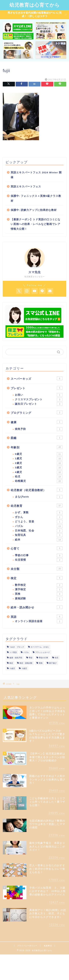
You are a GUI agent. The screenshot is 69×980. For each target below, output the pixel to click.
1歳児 (39, 459)
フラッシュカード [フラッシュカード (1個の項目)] (43, 652)
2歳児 (39, 463)
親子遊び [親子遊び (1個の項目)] (53, 663)
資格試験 (39, 599)
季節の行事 (39, 555)
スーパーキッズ (37, 378)
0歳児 (39, 454)
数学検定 (39, 585)
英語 (37, 617)
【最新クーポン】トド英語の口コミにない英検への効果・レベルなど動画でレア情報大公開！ (36, 224)
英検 (39, 594)
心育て (37, 548)
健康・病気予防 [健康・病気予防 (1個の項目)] (16, 658)
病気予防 (39, 429)
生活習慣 (39, 560)
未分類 (37, 569)
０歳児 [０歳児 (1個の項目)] (12, 668)
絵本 (39, 540)
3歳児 (39, 468)
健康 (37, 422)
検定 (37, 578)
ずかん (39, 517)
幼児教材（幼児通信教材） (37, 490)
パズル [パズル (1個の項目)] (26, 652)
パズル (39, 526)
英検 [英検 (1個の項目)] (41, 663)
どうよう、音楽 (39, 522)
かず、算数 (39, 513)
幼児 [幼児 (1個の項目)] (56, 658)
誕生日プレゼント (39, 404)
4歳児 (39, 472)
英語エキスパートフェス (26, 187)
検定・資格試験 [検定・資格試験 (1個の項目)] (26, 663)
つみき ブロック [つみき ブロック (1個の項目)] (17, 647)
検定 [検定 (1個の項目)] (11, 663)
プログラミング (37, 412)
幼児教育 (37, 506)
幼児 (39, 477)
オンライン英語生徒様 (39, 621)
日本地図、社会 (39, 531)
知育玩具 (39, 535)
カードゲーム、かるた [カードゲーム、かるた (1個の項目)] (40, 647)
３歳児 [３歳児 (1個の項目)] (24, 668)
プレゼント (37, 388)
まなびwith (39, 497)
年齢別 (37, 447)
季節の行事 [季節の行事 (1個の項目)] (43, 658)
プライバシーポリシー (27, 946)
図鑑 (37, 438)
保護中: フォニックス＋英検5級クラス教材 (36, 198)
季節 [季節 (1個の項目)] (31, 658)
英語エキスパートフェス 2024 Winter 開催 (36, 175)
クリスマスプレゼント (39, 400)
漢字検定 (39, 590)
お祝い (39, 395)
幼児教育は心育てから (35, 5)
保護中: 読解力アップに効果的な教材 (34, 210)
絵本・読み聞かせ (37, 607)
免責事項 (48, 946)
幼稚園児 (39, 481)
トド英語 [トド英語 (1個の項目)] (13, 652)
